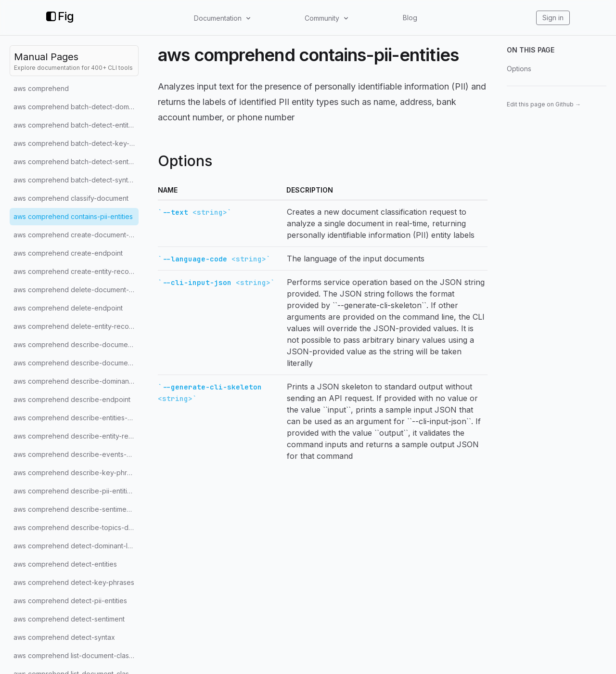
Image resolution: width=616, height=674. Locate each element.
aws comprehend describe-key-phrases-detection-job (76, 473)
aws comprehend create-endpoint (68, 253)
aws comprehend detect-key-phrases (74, 582)
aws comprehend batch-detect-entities (76, 125)
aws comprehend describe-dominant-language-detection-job (76, 381)
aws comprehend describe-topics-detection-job (76, 527)
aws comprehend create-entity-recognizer (76, 271)
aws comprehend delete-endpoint (68, 308)
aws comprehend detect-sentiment (69, 619)
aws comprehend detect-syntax (64, 637)
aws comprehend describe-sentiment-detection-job (76, 509)
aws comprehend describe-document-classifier (76, 363)
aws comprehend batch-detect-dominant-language (76, 107)
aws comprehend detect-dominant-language (76, 546)
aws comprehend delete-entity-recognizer (76, 326)
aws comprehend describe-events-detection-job (76, 454)
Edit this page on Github (544, 104)
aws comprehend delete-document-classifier (76, 290)
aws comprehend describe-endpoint (72, 399)
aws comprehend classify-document (71, 198)
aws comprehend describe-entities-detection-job (76, 418)
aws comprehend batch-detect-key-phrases (76, 143)
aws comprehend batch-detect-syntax (75, 180)
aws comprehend (41, 88)
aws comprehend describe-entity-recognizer (76, 436)
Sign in (553, 18)
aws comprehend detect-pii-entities (70, 601)
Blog (410, 18)
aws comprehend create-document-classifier (76, 235)
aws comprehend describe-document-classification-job (76, 344)
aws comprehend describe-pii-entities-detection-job (76, 491)
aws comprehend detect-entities (65, 564)
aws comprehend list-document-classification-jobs (76, 655)
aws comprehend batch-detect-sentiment (76, 162)
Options (519, 69)
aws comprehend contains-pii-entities (73, 216)
